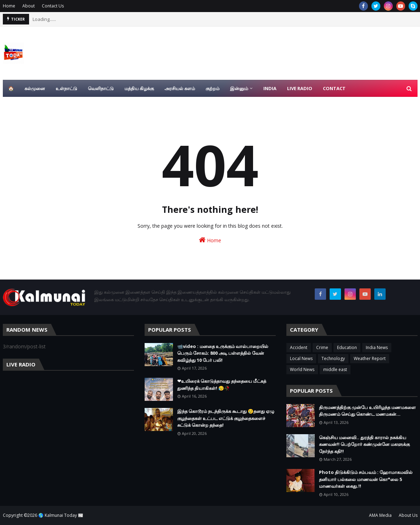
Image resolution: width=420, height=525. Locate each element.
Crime (322, 347)
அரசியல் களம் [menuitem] (180, 88)
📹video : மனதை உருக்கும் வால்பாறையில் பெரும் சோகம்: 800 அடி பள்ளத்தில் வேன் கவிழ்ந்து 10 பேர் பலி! (223, 353)
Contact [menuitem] (334, 88)
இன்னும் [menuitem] (239, 88)
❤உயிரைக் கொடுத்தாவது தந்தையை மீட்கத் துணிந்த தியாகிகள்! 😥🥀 (222, 385)
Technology (333, 358)
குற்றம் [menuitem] (212, 88)
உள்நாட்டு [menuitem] (66, 88)
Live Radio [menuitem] (300, 88)
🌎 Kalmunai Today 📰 (61, 515)
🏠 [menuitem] (11, 88)
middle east (335, 369)
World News (302, 369)
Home (9, 6)
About (29, 6)
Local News (301, 358)
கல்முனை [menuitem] (35, 88)
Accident (299, 347)
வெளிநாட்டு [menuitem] (101, 88)
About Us (408, 515)
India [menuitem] (270, 88)
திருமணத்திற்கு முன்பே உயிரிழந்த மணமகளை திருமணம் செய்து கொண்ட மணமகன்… (367, 411)
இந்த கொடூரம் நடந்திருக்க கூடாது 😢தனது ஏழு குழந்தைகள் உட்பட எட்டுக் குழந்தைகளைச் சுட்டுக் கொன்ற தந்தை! (226, 418)
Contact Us (53, 6)
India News (377, 347)
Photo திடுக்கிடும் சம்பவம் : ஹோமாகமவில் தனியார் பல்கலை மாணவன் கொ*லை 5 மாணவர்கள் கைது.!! (366, 479)
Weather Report (370, 358)
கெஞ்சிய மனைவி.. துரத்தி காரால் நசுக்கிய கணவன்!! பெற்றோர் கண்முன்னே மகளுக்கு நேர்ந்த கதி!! (364, 444)
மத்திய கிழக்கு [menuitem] (139, 88)
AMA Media (380, 515)
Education (347, 347)
